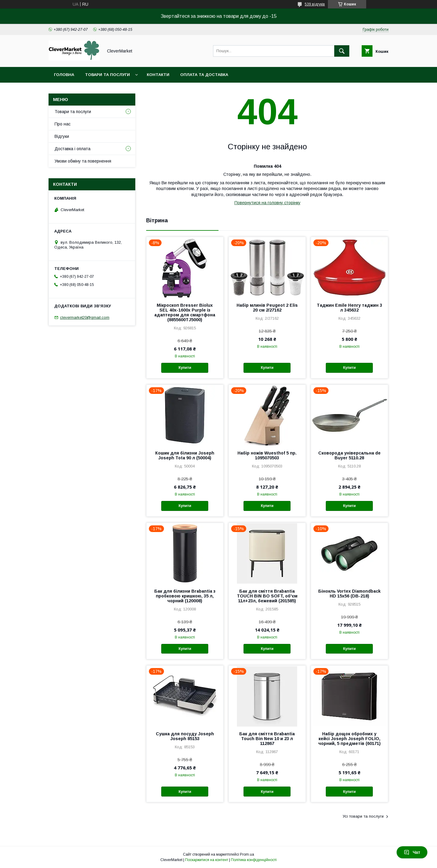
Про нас (63, 124)
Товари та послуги (107, 75)
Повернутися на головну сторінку (267, 203)
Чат (412, 852)
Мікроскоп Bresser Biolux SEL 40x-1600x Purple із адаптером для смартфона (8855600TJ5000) (185, 312)
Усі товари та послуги (363, 816)
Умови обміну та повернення (83, 161)
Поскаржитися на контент (207, 860)
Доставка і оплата (72, 149)
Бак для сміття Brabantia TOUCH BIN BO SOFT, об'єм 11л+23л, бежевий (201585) (267, 596)
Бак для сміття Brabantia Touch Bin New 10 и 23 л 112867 (267, 739)
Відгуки (62, 136)
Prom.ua (247, 854)
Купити (185, 368)
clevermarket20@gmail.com (85, 317)
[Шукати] (342, 51)
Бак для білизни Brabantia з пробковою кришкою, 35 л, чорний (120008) (185, 596)
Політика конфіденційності (254, 860)
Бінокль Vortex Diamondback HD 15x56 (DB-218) (349, 594)
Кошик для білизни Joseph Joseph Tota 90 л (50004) (185, 455)
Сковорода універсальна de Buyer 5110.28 (349, 455)
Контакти (158, 75)
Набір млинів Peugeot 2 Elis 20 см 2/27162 (267, 308)
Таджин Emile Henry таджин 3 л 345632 (349, 308)
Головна (64, 75)
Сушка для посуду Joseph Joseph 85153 (185, 736)
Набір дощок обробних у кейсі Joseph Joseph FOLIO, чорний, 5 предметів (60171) (349, 739)
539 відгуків (315, 4)
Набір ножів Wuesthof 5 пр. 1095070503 (267, 455)
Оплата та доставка (204, 75)
